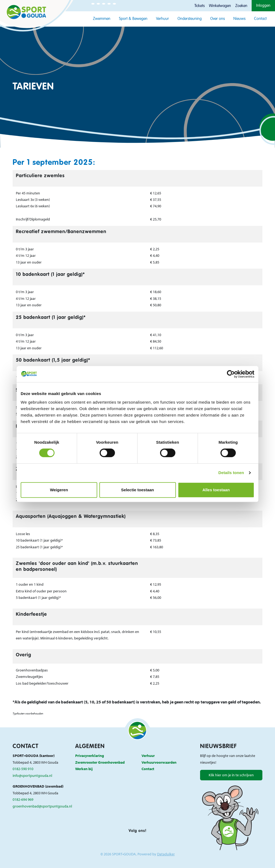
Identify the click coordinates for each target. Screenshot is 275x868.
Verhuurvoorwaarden (159, 762)
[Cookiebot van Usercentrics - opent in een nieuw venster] (231, 374)
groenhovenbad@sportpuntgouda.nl (42, 806)
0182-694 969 (23, 799)
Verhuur (162, 19)
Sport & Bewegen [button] (133, 19)
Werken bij (84, 769)
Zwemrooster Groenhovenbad (100, 762)
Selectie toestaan (138, 490)
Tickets (200, 6)
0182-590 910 (23, 769)
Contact (260, 19)
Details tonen (231, 473)
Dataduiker (166, 854)
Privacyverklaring (90, 755)
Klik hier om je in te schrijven (231, 775)
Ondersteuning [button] (190, 19)
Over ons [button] (218, 19)
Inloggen (263, 6)
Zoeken (241, 6)
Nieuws (239, 19)
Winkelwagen (220, 6)
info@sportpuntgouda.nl (32, 775)
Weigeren (59, 490)
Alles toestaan (216, 490)
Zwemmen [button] (102, 19)
